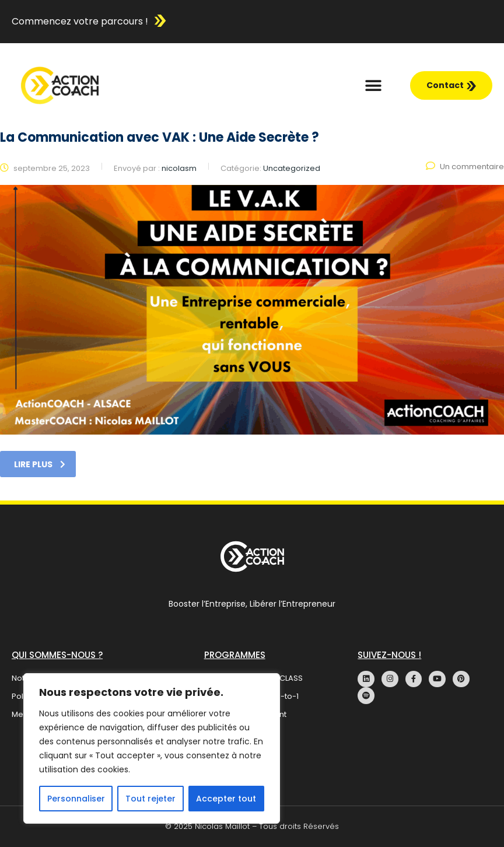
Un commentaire (465, 167)
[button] (374, 85)
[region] (152, 748)
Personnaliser (76, 799)
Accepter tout (226, 799)
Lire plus (40, 464)
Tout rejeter (150, 799)
